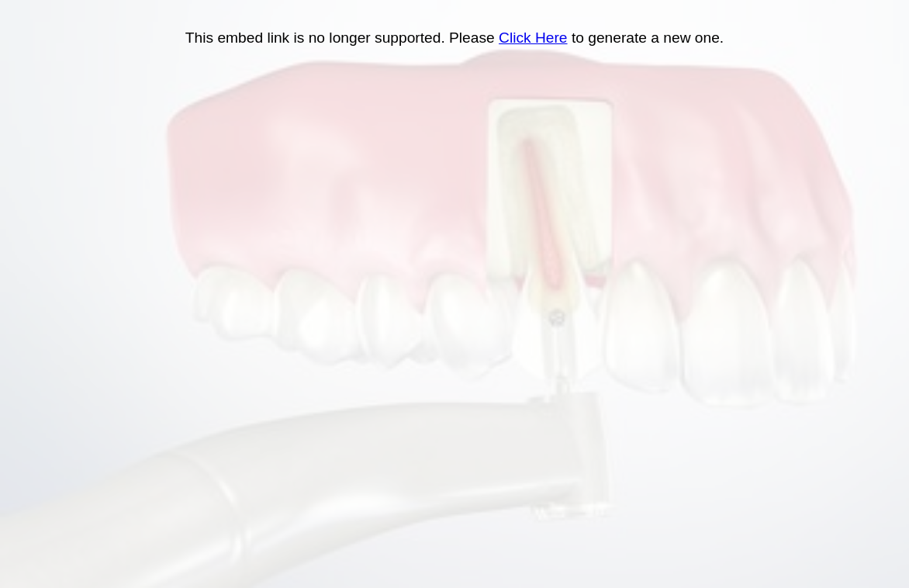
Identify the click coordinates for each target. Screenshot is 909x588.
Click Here (533, 38)
